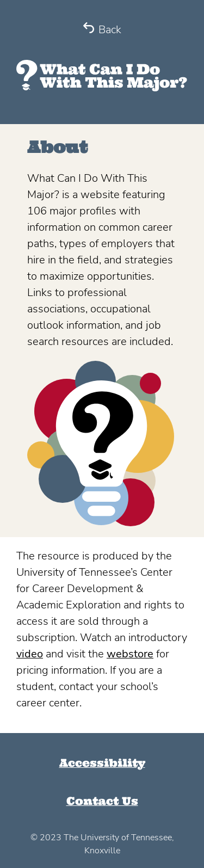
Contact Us (102, 801)
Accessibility (102, 763)
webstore (130, 654)
